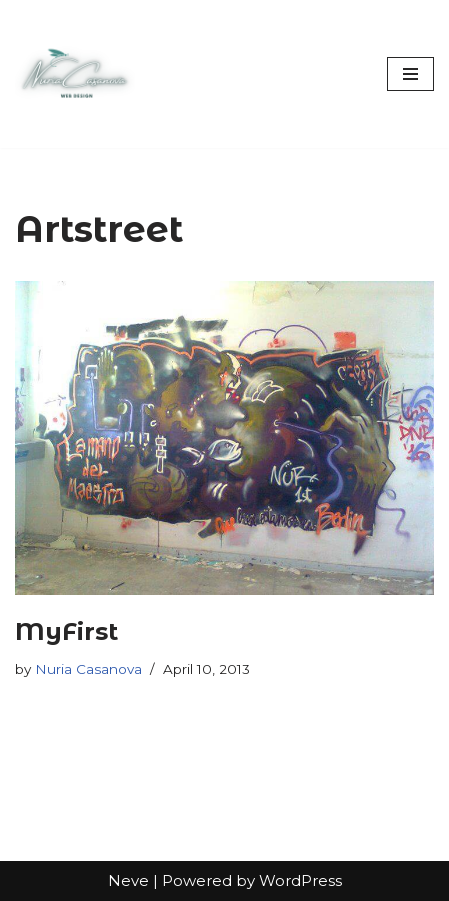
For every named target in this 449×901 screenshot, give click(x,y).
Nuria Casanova (88, 669)
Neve (128, 880)
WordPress (300, 880)
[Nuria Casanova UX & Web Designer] (75, 74)
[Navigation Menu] (410, 74)
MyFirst (66, 631)
